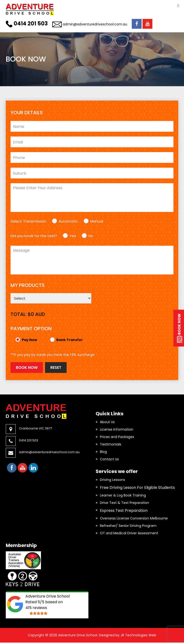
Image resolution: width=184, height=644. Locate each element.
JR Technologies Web (138, 635)
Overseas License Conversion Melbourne (134, 518)
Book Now (27, 368)
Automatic (68, 221)
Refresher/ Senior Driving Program (128, 526)
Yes (73, 236)
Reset (56, 368)
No (91, 236)
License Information (117, 429)
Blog (103, 452)
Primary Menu (178, 6)
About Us (107, 422)
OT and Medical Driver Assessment (129, 533)
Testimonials (111, 444)
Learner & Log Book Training (123, 495)
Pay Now (29, 340)
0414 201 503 (31, 24)
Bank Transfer (70, 340)
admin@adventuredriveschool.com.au (95, 24)
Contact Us (109, 459)
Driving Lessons (112, 480)
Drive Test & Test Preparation (124, 503)
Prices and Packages (117, 437)
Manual (97, 221)
